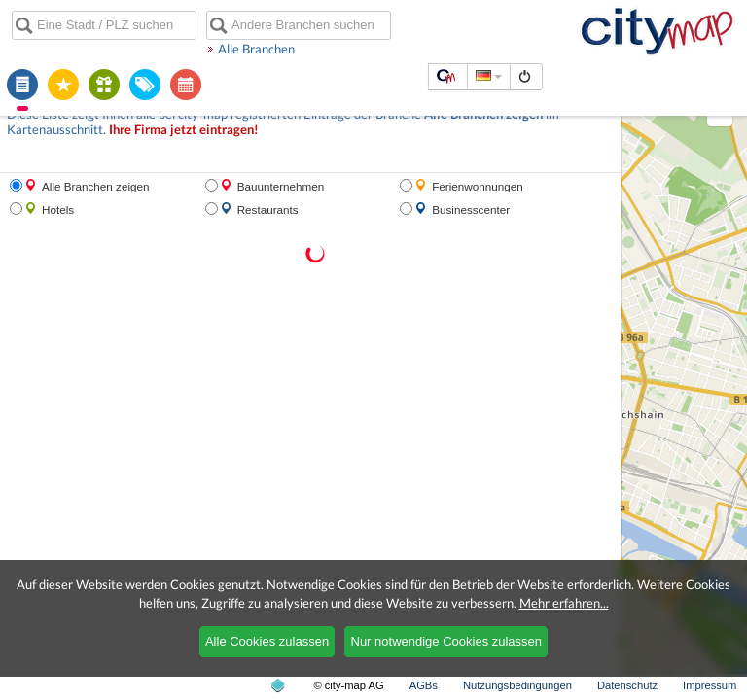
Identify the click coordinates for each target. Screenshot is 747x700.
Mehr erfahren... (564, 603)
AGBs (424, 685)
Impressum (710, 685)
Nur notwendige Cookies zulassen (447, 641)
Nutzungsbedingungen (517, 685)
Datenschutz (627, 685)
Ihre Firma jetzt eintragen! (184, 130)
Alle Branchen (256, 49)
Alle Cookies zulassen (267, 641)
